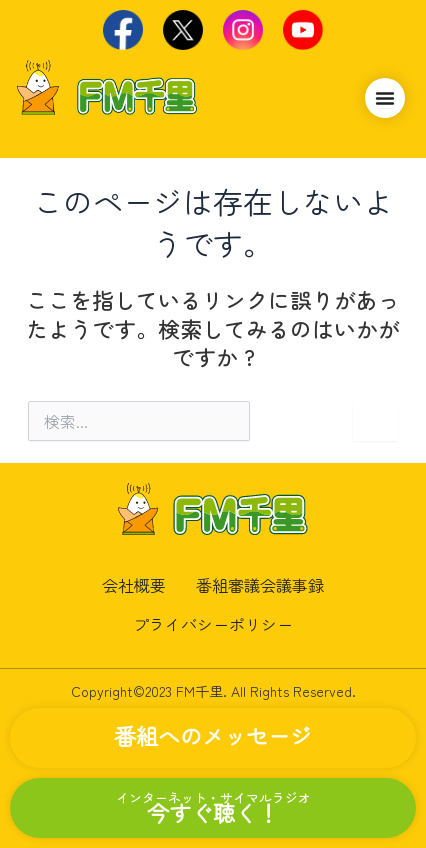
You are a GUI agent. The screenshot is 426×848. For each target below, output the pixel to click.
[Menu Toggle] (385, 98)
